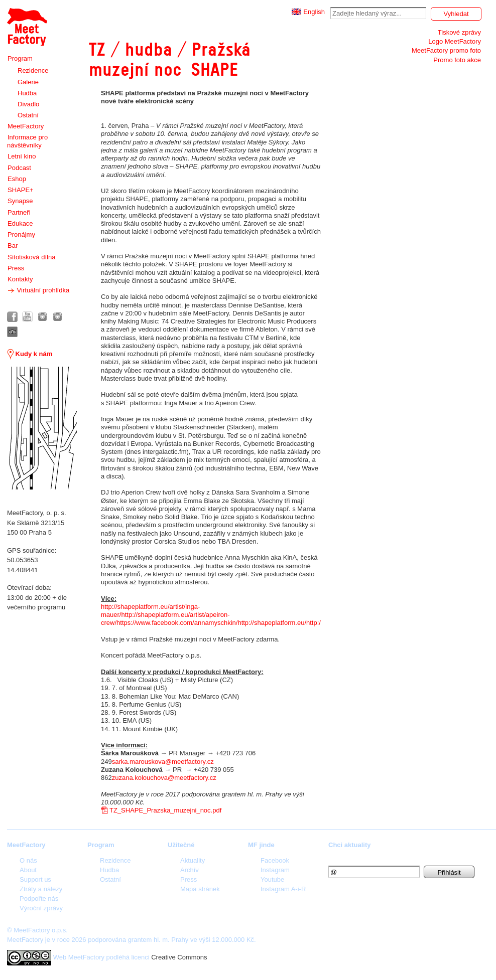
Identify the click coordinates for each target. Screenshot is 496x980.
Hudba (27, 93)
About (28, 870)
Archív (190, 870)
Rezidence (33, 70)
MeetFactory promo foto (446, 50)
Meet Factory (27, 27)
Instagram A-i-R (283, 889)
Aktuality (193, 860)
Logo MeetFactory (455, 41)
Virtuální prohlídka (38, 290)
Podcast (19, 168)
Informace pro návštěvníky (27, 141)
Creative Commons (179, 957)
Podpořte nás (39, 899)
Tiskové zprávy (459, 32)
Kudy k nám (30, 354)
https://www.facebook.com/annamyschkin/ (177, 623)
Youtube (272, 879)
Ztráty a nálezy (41, 889)
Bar (13, 246)
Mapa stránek (200, 889)
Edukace (20, 223)
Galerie (28, 82)
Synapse (20, 201)
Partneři (19, 212)
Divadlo (28, 104)
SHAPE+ (21, 190)
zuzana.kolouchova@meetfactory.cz (164, 778)
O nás (28, 860)
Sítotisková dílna (31, 257)
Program (20, 58)
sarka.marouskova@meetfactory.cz (163, 762)
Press (16, 268)
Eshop (17, 179)
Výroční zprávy (41, 908)
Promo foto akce (457, 60)
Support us (35, 879)
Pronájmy (21, 234)
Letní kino (22, 156)
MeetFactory (26, 126)
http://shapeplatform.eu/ (272, 623)
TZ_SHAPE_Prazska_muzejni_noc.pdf (165, 810)
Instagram (275, 870)
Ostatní (28, 115)
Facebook (275, 860)
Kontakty (20, 279)
